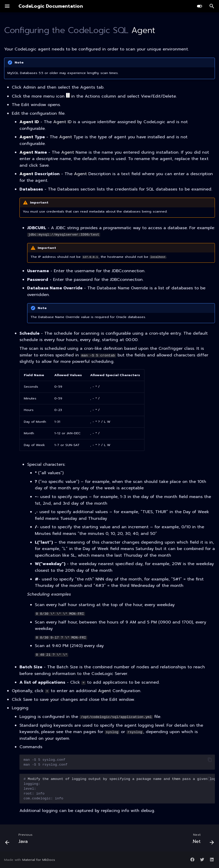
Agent (143, 30)
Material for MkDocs (39, 860)
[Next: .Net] (202, 840)
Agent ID (29, 122)
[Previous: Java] (20, 840)
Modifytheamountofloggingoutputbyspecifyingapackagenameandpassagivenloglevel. (119, 789)
